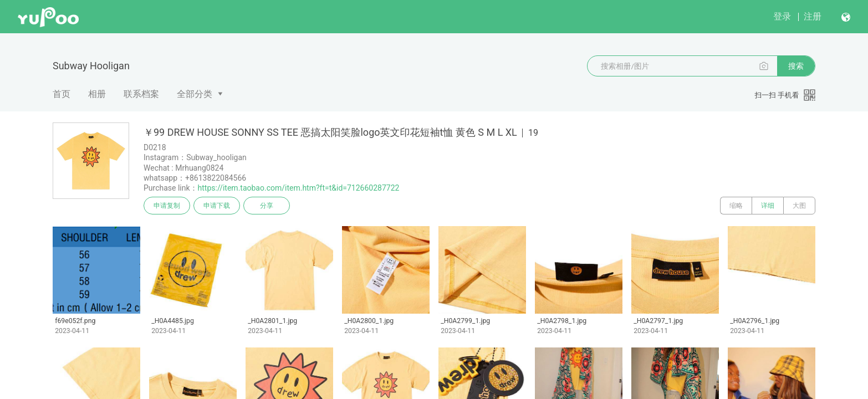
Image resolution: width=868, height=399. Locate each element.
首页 (62, 94)
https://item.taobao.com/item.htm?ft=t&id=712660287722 (299, 188)
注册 (813, 16)
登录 (782, 16)
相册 (97, 94)
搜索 (796, 66)
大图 (799, 206)
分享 (267, 206)
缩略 (736, 206)
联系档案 (141, 94)
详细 (768, 206)
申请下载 (217, 206)
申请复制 (167, 206)
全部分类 (195, 94)
